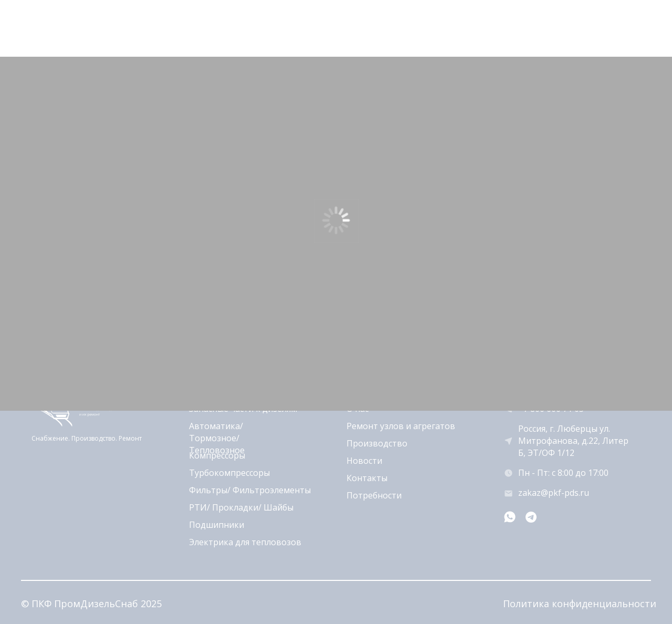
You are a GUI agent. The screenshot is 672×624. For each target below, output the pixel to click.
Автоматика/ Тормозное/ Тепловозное (217, 438)
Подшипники (217, 525)
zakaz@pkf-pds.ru (554, 493)
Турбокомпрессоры (229, 473)
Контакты (367, 478)
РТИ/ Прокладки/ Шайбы (241, 507)
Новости (364, 461)
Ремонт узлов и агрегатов (401, 426)
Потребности (374, 495)
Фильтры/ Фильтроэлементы (250, 490)
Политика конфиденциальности (580, 604)
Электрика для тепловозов (245, 542)
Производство (377, 443)
